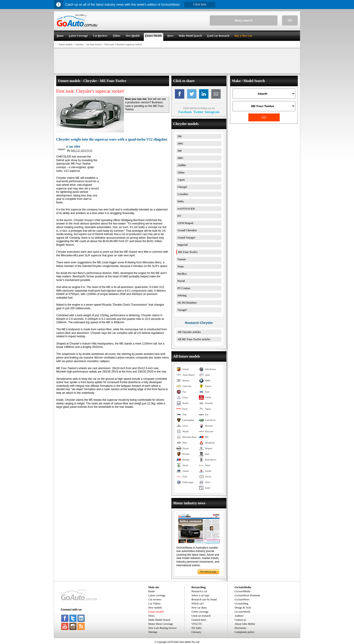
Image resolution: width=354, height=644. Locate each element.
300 (179, 151)
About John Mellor (245, 624)
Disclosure (240, 628)
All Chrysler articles (189, 332)
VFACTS (197, 624)
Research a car (199, 591)
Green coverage (200, 612)
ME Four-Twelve (188, 252)
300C (180, 158)
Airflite (182, 165)
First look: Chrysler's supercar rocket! (123, 44)
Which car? (198, 604)
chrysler (79, 44)
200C (180, 144)
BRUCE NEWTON (82, 151)
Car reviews (155, 599)
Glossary (196, 632)
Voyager (182, 310)
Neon (180, 267)
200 (179, 136)
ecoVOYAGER (186, 209)
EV (179, 216)
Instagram (212, 112)
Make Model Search (159, 620)
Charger (182, 187)
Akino (181, 172)
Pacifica (182, 274)
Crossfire (183, 194)
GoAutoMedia (242, 591)
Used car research (201, 616)
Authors (239, 616)
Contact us (240, 620)
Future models (156, 612)
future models (66, 44)
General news (199, 620)
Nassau (182, 259)
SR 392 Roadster (187, 303)
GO (290, 20)
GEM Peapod (185, 223)
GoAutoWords (242, 612)
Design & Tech (243, 608)
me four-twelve (94, 44)
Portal (181, 281)
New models (155, 608)
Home (152, 591)
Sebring (182, 295)
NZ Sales (196, 628)
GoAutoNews (242, 599)
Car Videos (154, 604)
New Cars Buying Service (162, 628)
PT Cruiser (184, 288)
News (151, 616)
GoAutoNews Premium (247, 595)
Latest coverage (157, 595)
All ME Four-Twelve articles (194, 339)
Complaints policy (245, 632)
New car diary (199, 608)
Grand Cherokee (187, 230)
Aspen (181, 180)
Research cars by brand (204, 599)
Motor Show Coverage (161, 624)
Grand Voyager (186, 238)
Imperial (183, 245)
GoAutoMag (241, 604)
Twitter (198, 112)
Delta (180, 201)
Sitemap (153, 632)
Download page (208, 571)
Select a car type (200, 595)
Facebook (185, 112)
